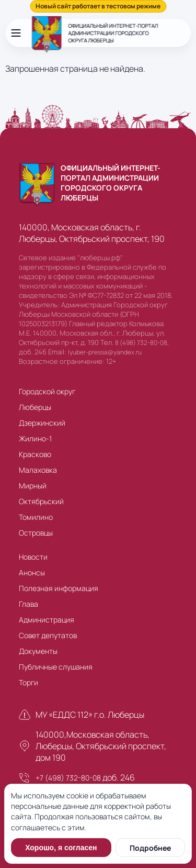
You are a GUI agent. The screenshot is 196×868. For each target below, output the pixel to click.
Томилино (36, 517)
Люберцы (35, 407)
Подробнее (150, 848)
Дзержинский (42, 423)
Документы (38, 651)
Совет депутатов (48, 635)
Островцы (36, 533)
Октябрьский (41, 501)
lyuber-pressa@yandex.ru (105, 352)
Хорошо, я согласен (61, 848)
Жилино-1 (35, 438)
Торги (28, 682)
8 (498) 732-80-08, (142, 343)
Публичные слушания (56, 667)
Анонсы (32, 572)
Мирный (33, 486)
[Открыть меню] (16, 33)
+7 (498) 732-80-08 (68, 778)
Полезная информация (59, 588)
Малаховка (38, 470)
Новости (33, 557)
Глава (28, 604)
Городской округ (47, 391)
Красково (35, 454)
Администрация (47, 620)
